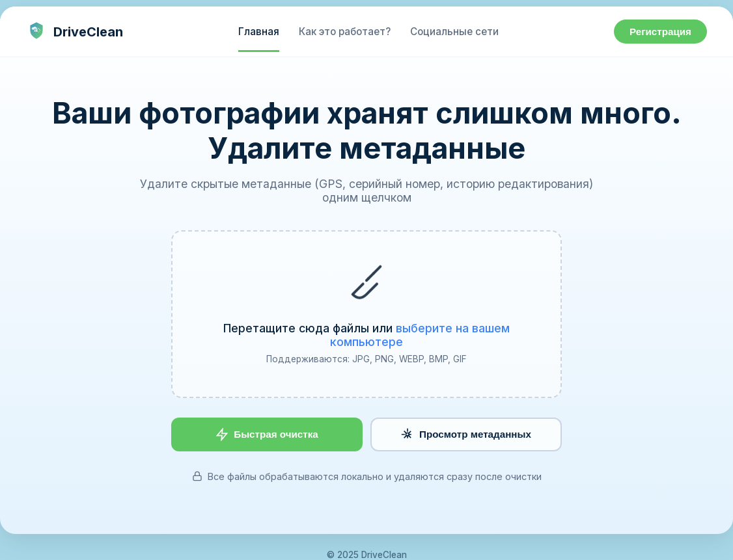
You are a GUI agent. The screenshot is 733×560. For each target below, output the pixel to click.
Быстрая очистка (267, 434)
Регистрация (660, 32)
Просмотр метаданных (466, 434)
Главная (259, 32)
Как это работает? (345, 32)
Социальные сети (454, 32)
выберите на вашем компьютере (420, 335)
